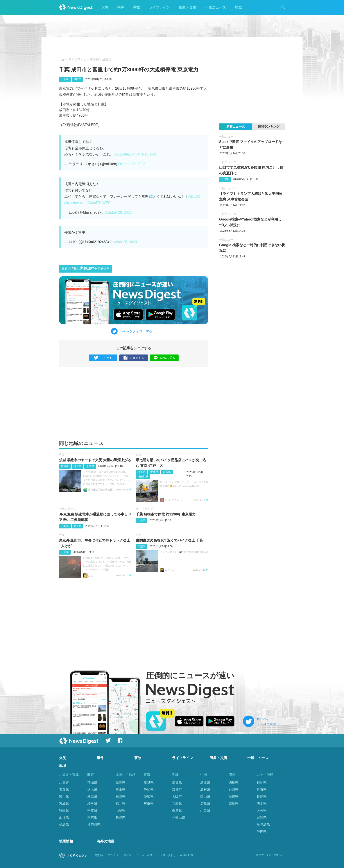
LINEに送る (164, 358)
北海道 (64, 782)
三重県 (149, 804)
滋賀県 (177, 782)
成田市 (107, 60)
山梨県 (121, 811)
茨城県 (65, 466)
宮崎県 (262, 817)
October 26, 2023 (132, 164)
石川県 (121, 797)
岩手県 (64, 797)
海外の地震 (106, 841)
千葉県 (95, 60)
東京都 (167, 472)
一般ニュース (215, 7)
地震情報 (66, 841)
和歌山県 (179, 817)
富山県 (121, 789)
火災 (105, 7)
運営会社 (100, 855)
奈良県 (177, 811)
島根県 (205, 789)
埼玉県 (77, 466)
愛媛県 (234, 797)
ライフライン (159, 7)
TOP (62, 60)
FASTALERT (186, 855)
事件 (121, 7)
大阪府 (177, 797)
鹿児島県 (263, 824)
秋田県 (64, 811)
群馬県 (92, 797)
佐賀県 (262, 789)
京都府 (177, 789)
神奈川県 (143, 477)
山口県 (225, 179)
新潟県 (121, 782)
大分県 (262, 811)
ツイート (103, 358)
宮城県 (64, 804)
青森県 (64, 789)
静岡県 (149, 789)
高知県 (234, 804)
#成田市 (194, 196)
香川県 (234, 789)
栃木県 (92, 789)
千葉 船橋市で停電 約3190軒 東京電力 (166, 514)
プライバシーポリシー (121, 855)
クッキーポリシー (147, 855)
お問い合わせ (168, 855)
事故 (136, 7)
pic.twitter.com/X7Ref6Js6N (136, 154)
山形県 (64, 817)
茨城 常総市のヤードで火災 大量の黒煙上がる (95, 460)
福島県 (64, 824)
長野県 (121, 817)
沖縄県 (262, 831)
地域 (238, 7)
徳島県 (234, 782)
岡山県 (205, 797)
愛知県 (149, 797)
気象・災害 (187, 7)
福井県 (121, 804)
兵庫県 (177, 804)
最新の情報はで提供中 (85, 268)
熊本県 (262, 804)
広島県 (205, 804)
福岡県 (262, 782)
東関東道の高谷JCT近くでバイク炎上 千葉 (169, 540)
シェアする (134, 358)
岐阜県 (149, 782)
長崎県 (262, 797)
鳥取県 (205, 782)
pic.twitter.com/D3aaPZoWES (87, 203)
